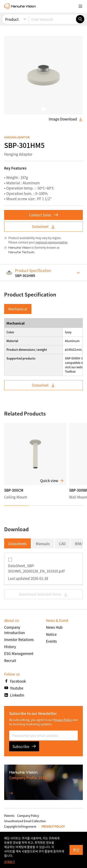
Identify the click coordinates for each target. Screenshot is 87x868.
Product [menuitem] (12, 19)
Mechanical (18, 309)
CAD (62, 544)
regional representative (52, 242)
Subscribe (24, 746)
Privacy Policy (63, 720)
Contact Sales (43, 215)
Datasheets (17, 544)
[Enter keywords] (52, 19)
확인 (76, 850)
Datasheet (43, 226)
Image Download (66, 119)
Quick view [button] (52, 481)
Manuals (43, 544)
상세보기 (10, 862)
